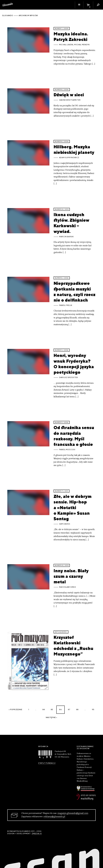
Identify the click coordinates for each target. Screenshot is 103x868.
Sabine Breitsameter (70, 100)
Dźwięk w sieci (69, 95)
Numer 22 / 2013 (62, 209)
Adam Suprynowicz (69, 158)
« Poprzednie (16, 710)
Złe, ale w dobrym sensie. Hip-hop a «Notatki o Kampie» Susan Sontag (73, 507)
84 (44, 710)
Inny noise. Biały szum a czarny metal (71, 576)
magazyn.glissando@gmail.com (73, 813)
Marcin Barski (66, 237)
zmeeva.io (37, 834)
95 (93, 710)
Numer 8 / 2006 (62, 90)
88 (77, 710)
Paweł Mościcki (67, 450)
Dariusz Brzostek (69, 377)
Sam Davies (65, 524)
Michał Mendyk (82, 45)
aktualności (61, 632)
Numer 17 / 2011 (62, 491)
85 (52, 710)
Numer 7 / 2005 (62, 29)
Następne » (52, 717)
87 (69, 710)
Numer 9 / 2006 (62, 350)
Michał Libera (66, 45)
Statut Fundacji (47, 763)
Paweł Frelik (66, 305)
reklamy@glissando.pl (54, 817)
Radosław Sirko (68, 587)
